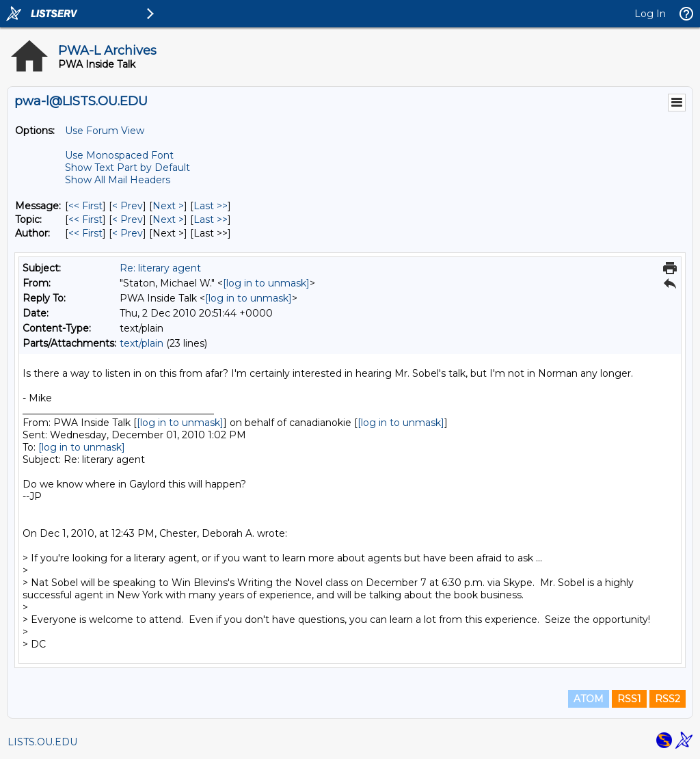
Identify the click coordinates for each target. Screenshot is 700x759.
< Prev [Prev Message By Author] (127, 233)
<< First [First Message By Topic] (85, 219)
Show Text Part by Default (127, 168)
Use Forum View (105, 131)
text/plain (142, 343)
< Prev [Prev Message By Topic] (127, 219)
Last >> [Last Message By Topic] (211, 219)
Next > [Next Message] (168, 206)
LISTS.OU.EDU (42, 742)
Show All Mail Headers (118, 180)
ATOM (589, 699)
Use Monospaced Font (119, 155)
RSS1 (629, 699)
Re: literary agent (160, 268)
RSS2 (668, 699)
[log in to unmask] (266, 283)
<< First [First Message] (85, 206)
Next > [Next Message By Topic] (168, 219)
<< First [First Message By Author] (85, 233)
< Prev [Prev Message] (127, 206)
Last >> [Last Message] (211, 206)
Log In (650, 14)
